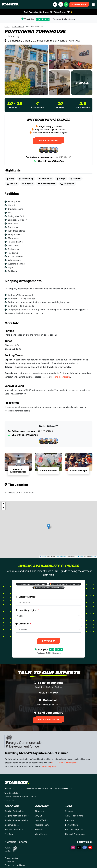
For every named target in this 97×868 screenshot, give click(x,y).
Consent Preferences (75, 834)
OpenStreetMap (61, 557)
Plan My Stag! (79, 4)
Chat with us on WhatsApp (49, 161)
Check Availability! (49, 140)
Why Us (39, 816)
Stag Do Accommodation (16, 820)
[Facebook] (85, 847)
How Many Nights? (27, 610)
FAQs (58, 705)
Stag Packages (12, 825)
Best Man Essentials (14, 829)
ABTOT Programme (74, 816)
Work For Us (41, 834)
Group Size (23, 624)
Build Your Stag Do (48, 720)
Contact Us (9, 800)
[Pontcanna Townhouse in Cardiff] (26, 70)
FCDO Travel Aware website (64, 763)
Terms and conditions (15, 865)
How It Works (41, 820)
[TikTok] (79, 847)
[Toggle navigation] (93, 4)
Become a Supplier (74, 829)
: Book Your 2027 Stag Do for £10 (48, 12)
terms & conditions (62, 377)
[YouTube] (90, 847)
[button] (61, 4)
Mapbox (94, 557)
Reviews (39, 829)
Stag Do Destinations (14, 811)
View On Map (74, 41)
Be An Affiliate (72, 825)
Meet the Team (42, 825)
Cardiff (7, 26)
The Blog (9, 834)
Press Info (70, 820)
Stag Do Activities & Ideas (17, 816)
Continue (49, 641)
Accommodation (18, 26)
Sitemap (69, 811)
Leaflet (43, 557)
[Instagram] (73, 847)
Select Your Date (26, 597)
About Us (39, 811)
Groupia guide (49, 766)
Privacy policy (11, 858)
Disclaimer (10, 862)
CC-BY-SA (79, 557)
